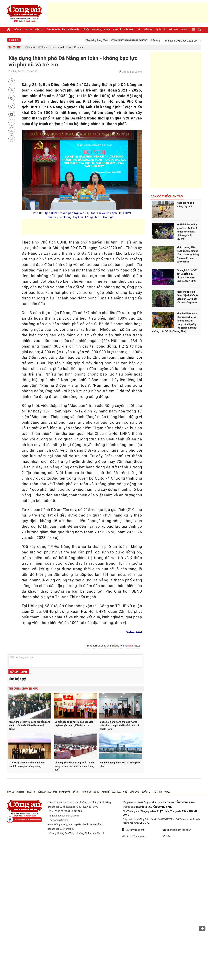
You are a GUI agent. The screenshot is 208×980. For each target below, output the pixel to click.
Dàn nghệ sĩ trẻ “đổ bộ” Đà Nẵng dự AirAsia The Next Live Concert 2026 (187, 276)
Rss (167, 836)
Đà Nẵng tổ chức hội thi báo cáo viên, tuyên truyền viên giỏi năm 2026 (74, 724)
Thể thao (173, 30)
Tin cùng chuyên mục (24, 689)
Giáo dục (148, 30)
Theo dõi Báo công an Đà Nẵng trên (113, 646)
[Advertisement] (128, 13)
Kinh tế (117, 30)
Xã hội (86, 30)
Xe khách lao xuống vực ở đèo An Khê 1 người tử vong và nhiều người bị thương (187, 232)
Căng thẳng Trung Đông (104, 40)
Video (184, 30)
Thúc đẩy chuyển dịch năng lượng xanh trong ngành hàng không (27, 764)
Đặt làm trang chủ (133, 830)
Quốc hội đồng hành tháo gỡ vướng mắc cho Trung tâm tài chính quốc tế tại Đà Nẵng (119, 725)
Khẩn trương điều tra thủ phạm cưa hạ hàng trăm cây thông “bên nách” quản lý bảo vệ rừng (188, 255)
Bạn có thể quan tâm (167, 196)
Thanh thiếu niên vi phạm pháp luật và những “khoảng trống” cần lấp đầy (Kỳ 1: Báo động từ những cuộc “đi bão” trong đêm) (175, 322)
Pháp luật (74, 30)
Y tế (138, 30)
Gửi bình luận (19, 672)
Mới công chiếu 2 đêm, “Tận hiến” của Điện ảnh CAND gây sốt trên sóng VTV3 (187, 297)
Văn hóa (129, 30)
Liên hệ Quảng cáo (134, 836)
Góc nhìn (79, 47)
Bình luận (17, 679)
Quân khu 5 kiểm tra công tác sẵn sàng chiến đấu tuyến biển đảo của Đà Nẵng (30, 725)
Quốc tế (161, 30)
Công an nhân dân (55, 30)
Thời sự (17, 30)
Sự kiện (43, 47)
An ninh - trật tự (33, 30)
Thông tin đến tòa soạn (177, 830)
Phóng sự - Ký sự (101, 30)
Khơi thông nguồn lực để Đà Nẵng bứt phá (120, 764)
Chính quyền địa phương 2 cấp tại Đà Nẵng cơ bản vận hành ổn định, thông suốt (74, 766)
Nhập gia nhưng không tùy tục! (185, 205)
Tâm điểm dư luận (61, 47)
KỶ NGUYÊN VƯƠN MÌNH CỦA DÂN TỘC (136, 40)
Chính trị (30, 47)
